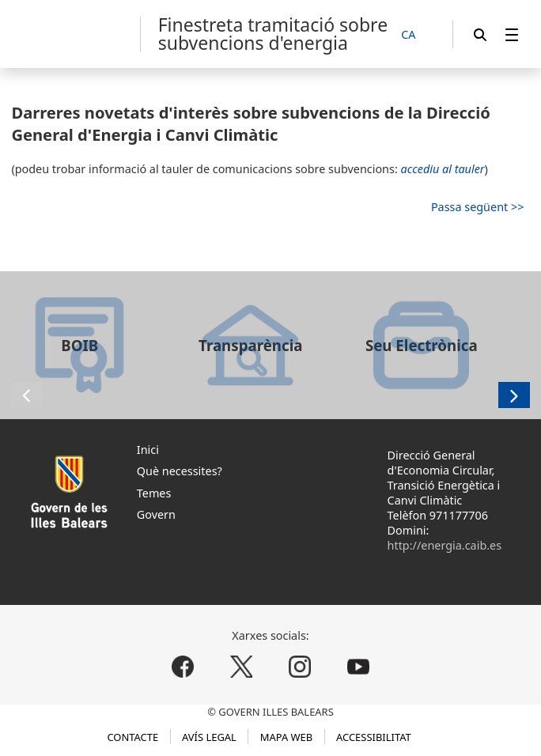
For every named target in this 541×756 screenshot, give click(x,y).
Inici (148, 450)
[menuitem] (512, 34)
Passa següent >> (478, 207)
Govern (156, 514)
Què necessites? (180, 471)
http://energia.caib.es (445, 545)
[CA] (417, 35)
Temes (154, 493)
